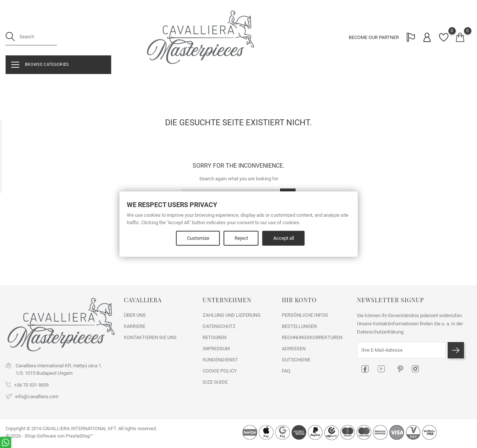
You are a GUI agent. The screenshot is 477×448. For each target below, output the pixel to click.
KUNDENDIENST (220, 360)
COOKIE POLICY (220, 371)
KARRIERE (135, 326)
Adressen (294, 349)
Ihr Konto (299, 300)
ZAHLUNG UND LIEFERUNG (232, 315)
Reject (241, 238)
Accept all (284, 238)
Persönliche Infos (305, 315)
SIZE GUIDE (215, 382)
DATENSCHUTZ (219, 326)
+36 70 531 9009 (31, 385)
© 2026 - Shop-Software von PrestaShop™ (49, 436)
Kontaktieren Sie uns (150, 337)
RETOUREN (215, 337)
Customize (198, 238)
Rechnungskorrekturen (312, 337)
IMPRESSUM (216, 349)
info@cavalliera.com (37, 397)
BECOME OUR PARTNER (374, 37)
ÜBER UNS (135, 315)
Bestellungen (299, 326)
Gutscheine (296, 360)
